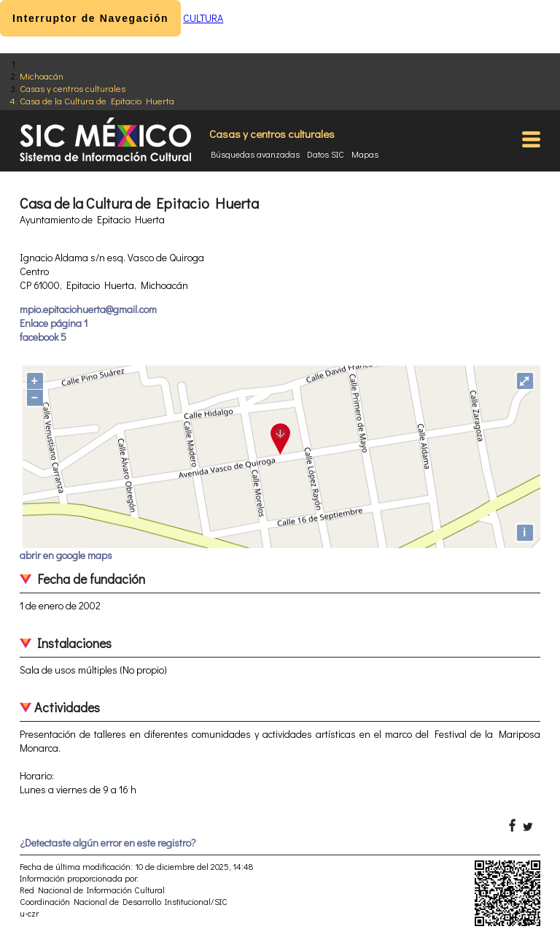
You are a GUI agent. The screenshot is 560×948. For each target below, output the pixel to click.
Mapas (365, 154)
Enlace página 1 (54, 323)
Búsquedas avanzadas (255, 154)
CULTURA (203, 18)
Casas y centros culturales (73, 88)
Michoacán (42, 76)
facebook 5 (43, 337)
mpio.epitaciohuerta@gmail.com (88, 309)
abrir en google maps (66, 555)
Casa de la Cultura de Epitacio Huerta (97, 100)
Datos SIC (326, 154)
